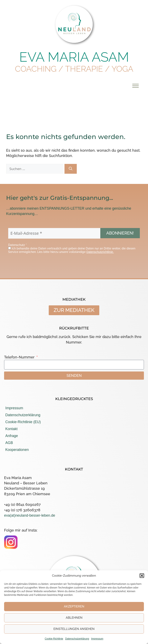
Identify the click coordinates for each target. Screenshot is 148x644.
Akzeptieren (74, 606)
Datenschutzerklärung (77, 639)
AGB (9, 443)
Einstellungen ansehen (74, 629)
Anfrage (12, 436)
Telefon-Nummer (20, 357)
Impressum (97, 639)
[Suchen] (71, 169)
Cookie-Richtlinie (54, 639)
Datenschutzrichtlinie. (100, 252)
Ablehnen (74, 618)
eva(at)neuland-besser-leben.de (30, 515)
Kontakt (11, 429)
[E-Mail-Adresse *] (54, 233)
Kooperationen (17, 450)
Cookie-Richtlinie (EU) (23, 422)
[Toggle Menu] (136, 86)
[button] (142, 576)
